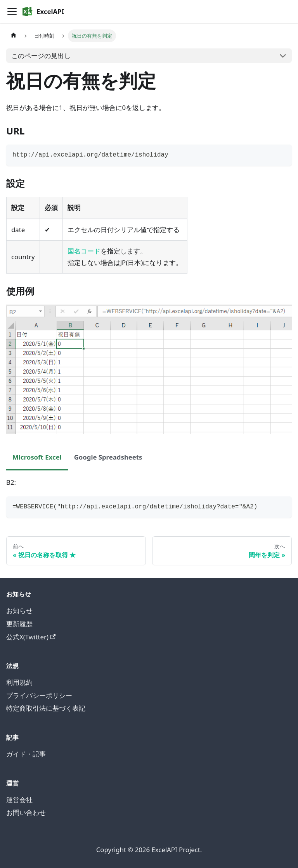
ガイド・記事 (26, 754)
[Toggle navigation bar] (12, 12)
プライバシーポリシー (39, 695)
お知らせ (19, 611)
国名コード (84, 251)
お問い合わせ (26, 812)
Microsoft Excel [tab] (37, 457)
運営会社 (19, 800)
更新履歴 (19, 624)
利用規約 (19, 682)
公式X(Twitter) (31, 637)
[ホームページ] (14, 36)
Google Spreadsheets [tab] (108, 457)
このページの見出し (41, 56)
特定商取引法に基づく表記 (46, 708)
